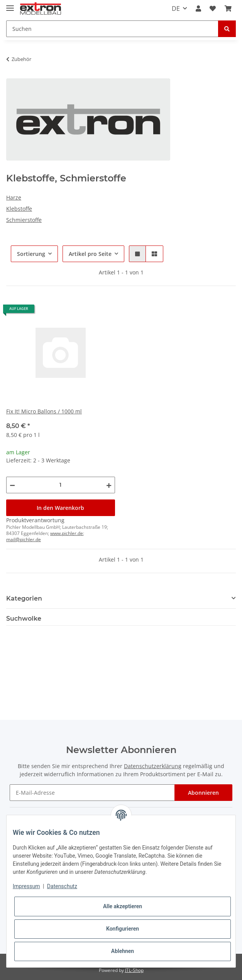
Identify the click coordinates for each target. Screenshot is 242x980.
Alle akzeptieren (123, 906)
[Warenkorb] (228, 8)
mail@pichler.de (24, 539)
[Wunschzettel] (213, 8)
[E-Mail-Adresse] (92, 793)
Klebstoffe (19, 209)
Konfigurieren (123, 929)
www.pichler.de (67, 533)
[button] (198, 8)
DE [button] (176, 8)
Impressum (26, 886)
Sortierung (31, 254)
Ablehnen (123, 951)
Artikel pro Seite (90, 254)
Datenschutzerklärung (153, 766)
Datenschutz (62, 886)
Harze (14, 197)
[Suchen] (112, 29)
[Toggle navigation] (10, 5)
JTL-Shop (134, 970)
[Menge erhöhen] (109, 485)
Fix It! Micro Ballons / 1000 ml (44, 411)
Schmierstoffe (24, 220)
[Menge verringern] (12, 485)
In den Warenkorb (60, 508)
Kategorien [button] (24, 598)
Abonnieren (203, 793)
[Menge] (61, 485)
